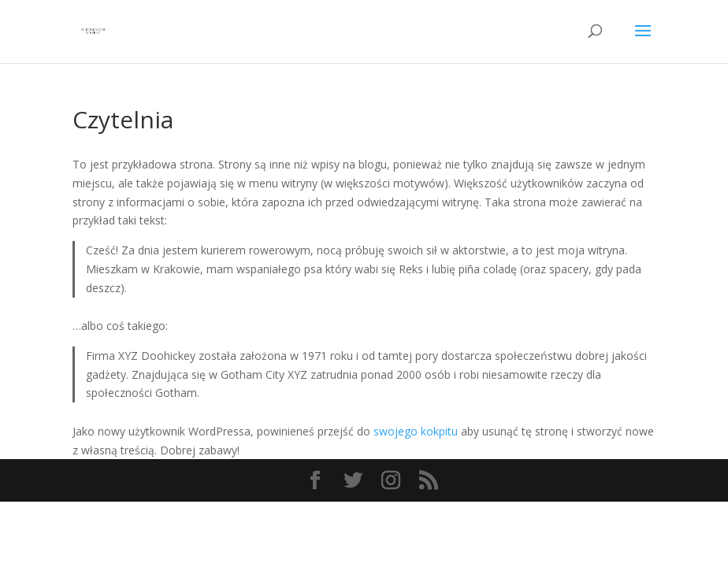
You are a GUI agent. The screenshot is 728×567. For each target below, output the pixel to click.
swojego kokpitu (416, 431)
